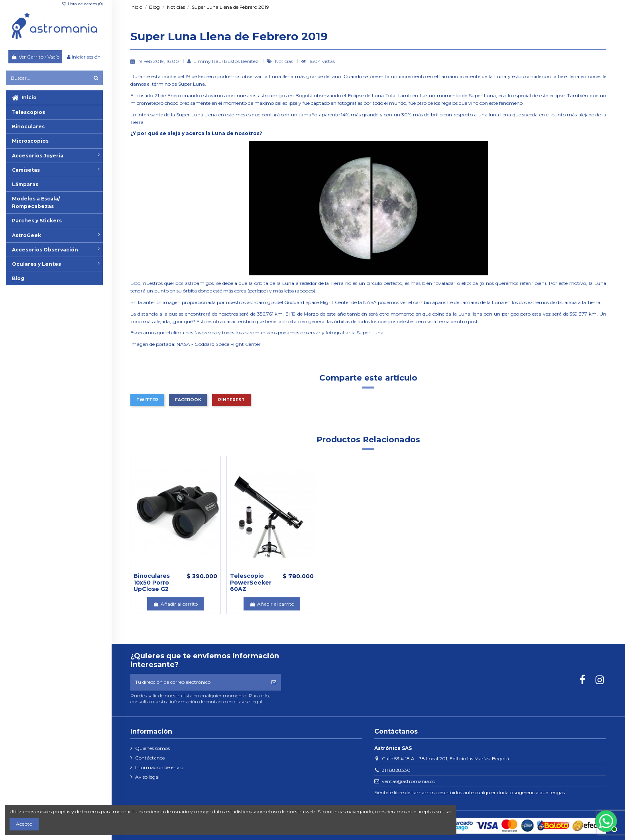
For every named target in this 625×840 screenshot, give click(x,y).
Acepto (24, 824)
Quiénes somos (152, 748)
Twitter (147, 400)
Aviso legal (147, 777)
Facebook (188, 400)
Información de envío (159, 767)
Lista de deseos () (82, 4)
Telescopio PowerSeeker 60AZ (251, 583)
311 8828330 (396, 770)
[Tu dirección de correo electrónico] (199, 682)
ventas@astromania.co (409, 781)
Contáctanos (150, 758)
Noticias (285, 61)
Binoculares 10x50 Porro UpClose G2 (152, 583)
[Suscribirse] (274, 682)
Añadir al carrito (175, 604)
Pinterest (231, 400)
